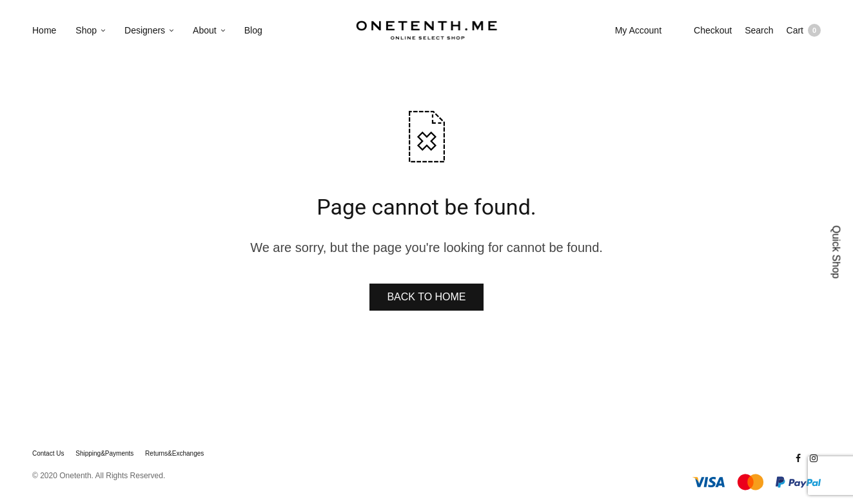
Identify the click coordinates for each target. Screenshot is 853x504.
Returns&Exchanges (174, 454)
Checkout (713, 30)
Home (44, 30)
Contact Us (48, 454)
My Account (638, 30)
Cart (804, 30)
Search (759, 30)
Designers (145, 30)
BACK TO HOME (426, 297)
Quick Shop (837, 252)
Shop (86, 30)
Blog (253, 30)
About (205, 30)
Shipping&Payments (104, 454)
